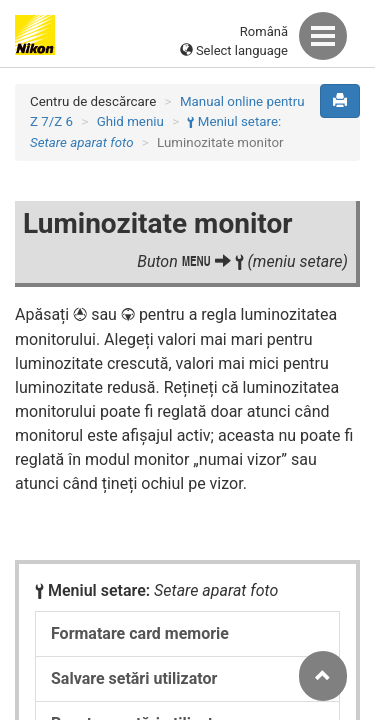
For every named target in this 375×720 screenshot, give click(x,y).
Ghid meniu (130, 121)
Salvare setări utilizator (134, 678)
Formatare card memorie (140, 633)
